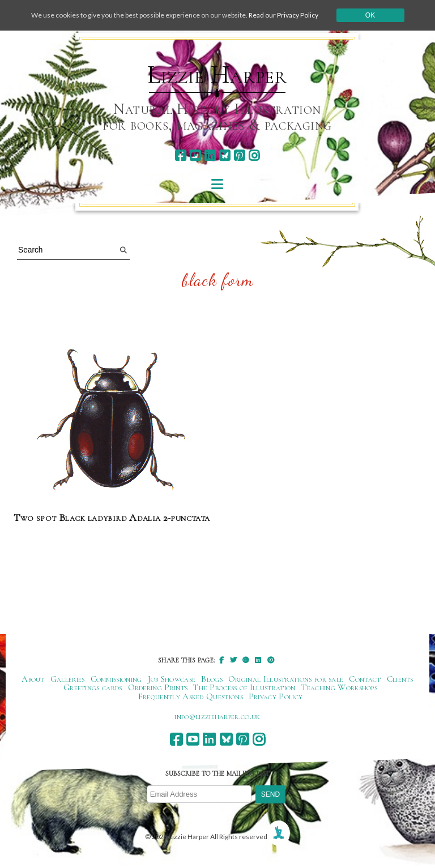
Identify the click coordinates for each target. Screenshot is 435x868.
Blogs (212, 679)
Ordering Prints (158, 687)
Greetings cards (93, 687)
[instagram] (254, 155)
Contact (365, 679)
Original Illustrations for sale (286, 679)
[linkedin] (210, 155)
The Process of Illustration (244, 687)
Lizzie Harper (217, 75)
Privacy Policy (276, 696)
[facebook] (180, 155)
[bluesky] (225, 155)
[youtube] (195, 155)
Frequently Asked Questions (191, 696)
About (33, 679)
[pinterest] (239, 155)
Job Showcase (172, 679)
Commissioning (116, 679)
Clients (400, 679)
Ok (370, 15)
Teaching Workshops (340, 687)
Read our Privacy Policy (283, 15)
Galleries (68, 679)
